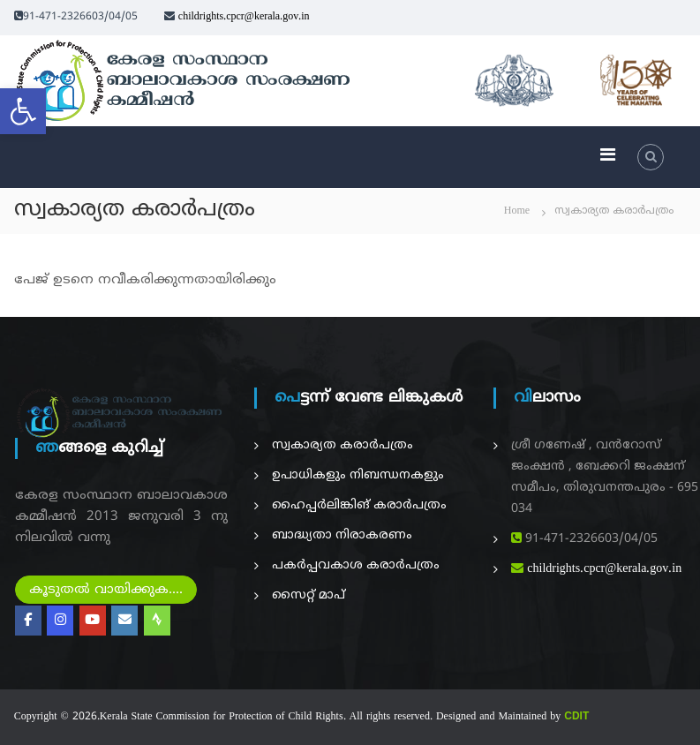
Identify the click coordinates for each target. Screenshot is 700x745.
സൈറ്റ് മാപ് (309, 595)
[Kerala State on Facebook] (28, 621)
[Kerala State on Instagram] (60, 621)
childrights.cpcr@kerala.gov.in (244, 17)
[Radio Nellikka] (157, 621)
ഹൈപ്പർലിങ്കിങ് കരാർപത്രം (359, 505)
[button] (23, 111)
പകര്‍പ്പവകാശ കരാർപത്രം (356, 565)
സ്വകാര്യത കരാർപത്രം (342, 445)
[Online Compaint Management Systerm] (124, 621)
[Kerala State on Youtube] (93, 621)
